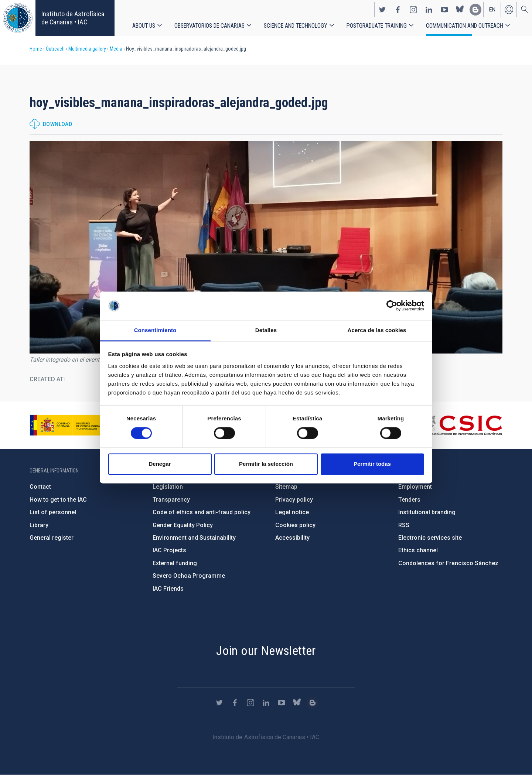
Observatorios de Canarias (209, 26)
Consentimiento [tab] (155, 330)
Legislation (168, 487)
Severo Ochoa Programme (189, 576)
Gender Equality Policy (183, 525)
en (492, 10)
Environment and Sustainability (194, 538)
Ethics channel (418, 550)
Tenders (409, 500)
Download (57, 124)
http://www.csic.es (462, 425)
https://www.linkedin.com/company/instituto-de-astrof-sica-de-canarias (429, 10)
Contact (40, 487)
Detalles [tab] (266, 330)
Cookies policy (295, 525)
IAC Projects (169, 550)
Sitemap (286, 487)
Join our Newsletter (266, 651)
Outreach (55, 49)
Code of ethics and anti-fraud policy (202, 512)
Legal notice (292, 512)
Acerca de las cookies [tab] (377, 330)
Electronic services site (430, 538)
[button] (266, 247)
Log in (509, 10)
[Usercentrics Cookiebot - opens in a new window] (392, 306)
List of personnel (53, 512)
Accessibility (292, 538)
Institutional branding (427, 512)
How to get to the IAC (58, 500)
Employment (415, 487)
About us (144, 26)
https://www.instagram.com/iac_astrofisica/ (413, 10)
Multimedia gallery (87, 49)
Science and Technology (296, 26)
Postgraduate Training (377, 26)
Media (116, 49)
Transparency (171, 500)
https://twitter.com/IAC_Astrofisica (382, 10)
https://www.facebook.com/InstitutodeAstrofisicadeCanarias (398, 10)
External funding (175, 563)
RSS (404, 525)
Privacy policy (294, 500)
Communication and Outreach (465, 26)
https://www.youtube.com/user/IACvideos (444, 10)
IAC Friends (168, 589)
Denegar (160, 464)
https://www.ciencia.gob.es (71, 425)
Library (39, 525)
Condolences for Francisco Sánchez (448, 563)
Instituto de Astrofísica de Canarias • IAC (73, 18)
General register (52, 538)
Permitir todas (372, 464)
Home (36, 49)
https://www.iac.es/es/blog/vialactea (475, 10)
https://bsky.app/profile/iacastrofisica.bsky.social (460, 10)
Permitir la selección (266, 464)
